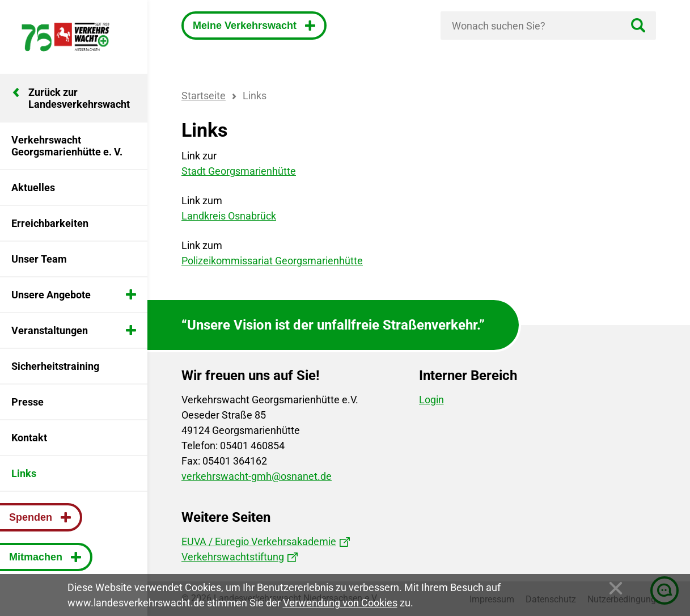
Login (431, 400)
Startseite (204, 96)
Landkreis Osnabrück (229, 216)
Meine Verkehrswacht (246, 26)
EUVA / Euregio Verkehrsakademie (259, 541)
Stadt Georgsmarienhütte (239, 171)
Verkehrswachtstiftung (233, 557)
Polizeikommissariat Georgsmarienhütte (272, 261)
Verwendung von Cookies (340, 603)
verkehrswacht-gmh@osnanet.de (257, 476)
